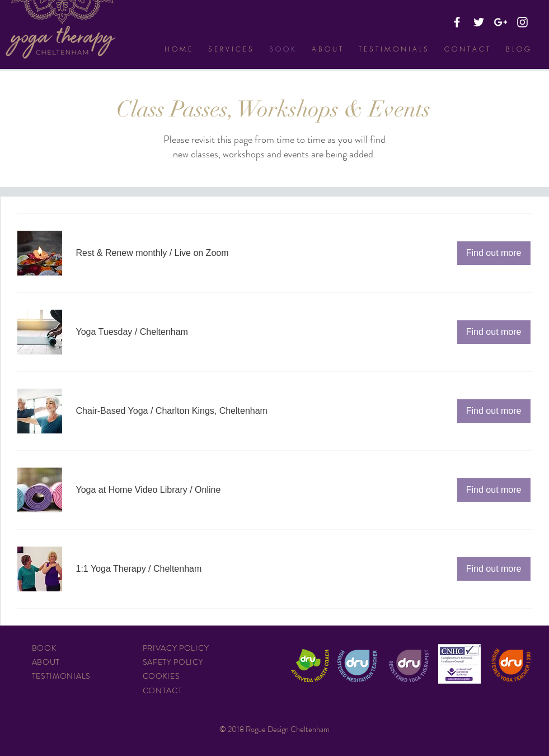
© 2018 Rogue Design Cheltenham (274, 729)
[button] (122, 253)
